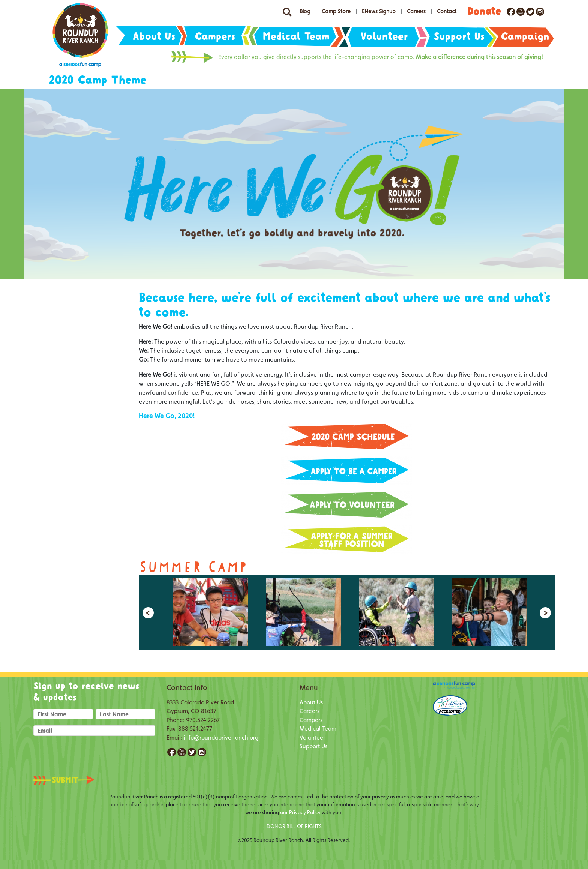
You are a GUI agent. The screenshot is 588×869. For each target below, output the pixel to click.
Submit (71, 780)
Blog (305, 11)
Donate (484, 11)
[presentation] (90, 753)
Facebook (172, 752)
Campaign (525, 36)
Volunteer (384, 36)
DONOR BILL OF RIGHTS (294, 826)
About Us (154, 36)
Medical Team (296, 36)
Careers (416, 11)
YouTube (182, 752)
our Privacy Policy (300, 812)
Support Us (459, 36)
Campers (215, 36)
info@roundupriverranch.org (221, 738)
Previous (148, 613)
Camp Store (336, 11)
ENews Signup (379, 11)
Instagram (202, 752)
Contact (447, 11)
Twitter (192, 752)
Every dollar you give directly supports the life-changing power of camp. (380, 57)
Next (545, 613)
